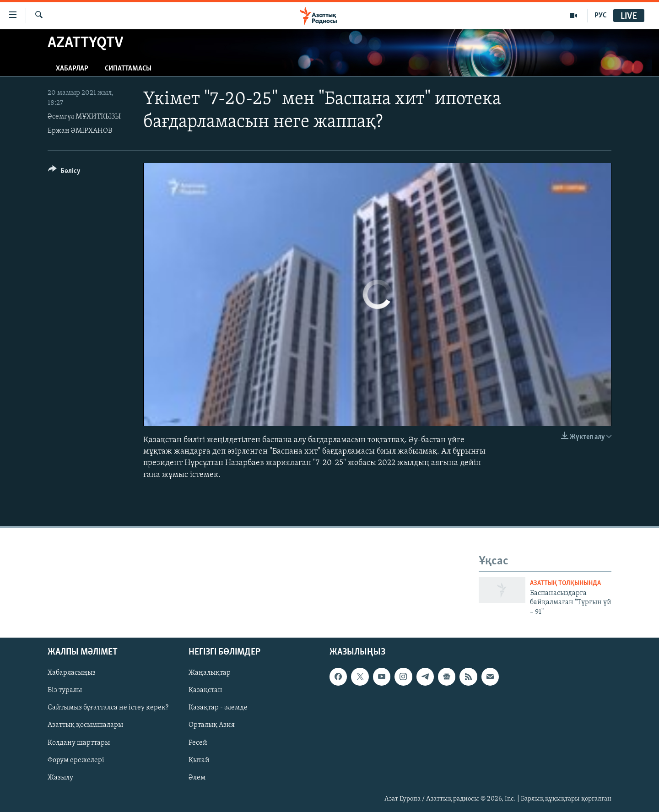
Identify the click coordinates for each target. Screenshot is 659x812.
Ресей (198, 742)
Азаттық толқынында (565, 583)
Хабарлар (72, 69)
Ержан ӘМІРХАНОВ (80, 131)
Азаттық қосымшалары (85, 725)
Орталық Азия (212, 725)
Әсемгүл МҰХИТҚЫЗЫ (84, 117)
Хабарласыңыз (72, 673)
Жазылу (60, 778)
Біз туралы (65, 690)
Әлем (197, 778)
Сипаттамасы (128, 69)
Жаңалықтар (210, 673)
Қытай (199, 760)
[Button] (64, 172)
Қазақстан (205, 690)
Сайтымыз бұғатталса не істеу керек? (108, 708)
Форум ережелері (76, 760)
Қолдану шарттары (79, 742)
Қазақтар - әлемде (218, 708)
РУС (601, 16)
